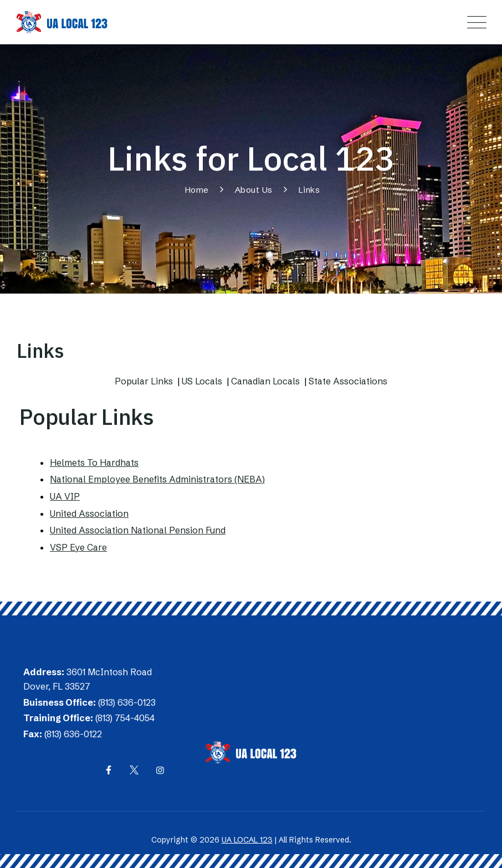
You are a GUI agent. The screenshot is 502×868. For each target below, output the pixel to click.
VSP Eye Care (78, 547)
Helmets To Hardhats (94, 463)
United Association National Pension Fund (138, 530)
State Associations (348, 381)
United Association (89, 513)
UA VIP (65, 496)
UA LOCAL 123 (247, 840)
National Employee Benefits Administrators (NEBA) (157, 479)
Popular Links (144, 381)
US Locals (202, 381)
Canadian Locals (265, 381)
